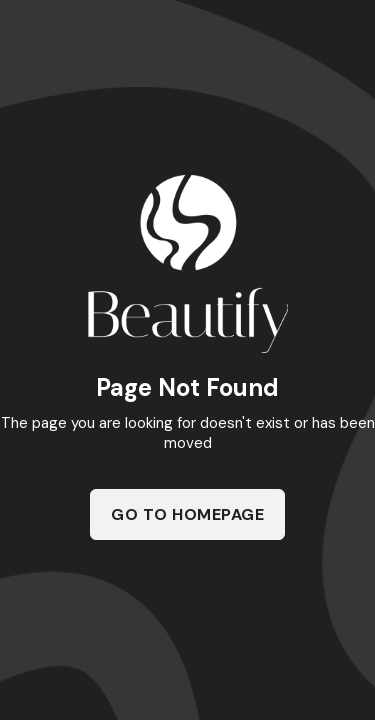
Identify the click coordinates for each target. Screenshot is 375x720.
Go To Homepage (187, 514)
